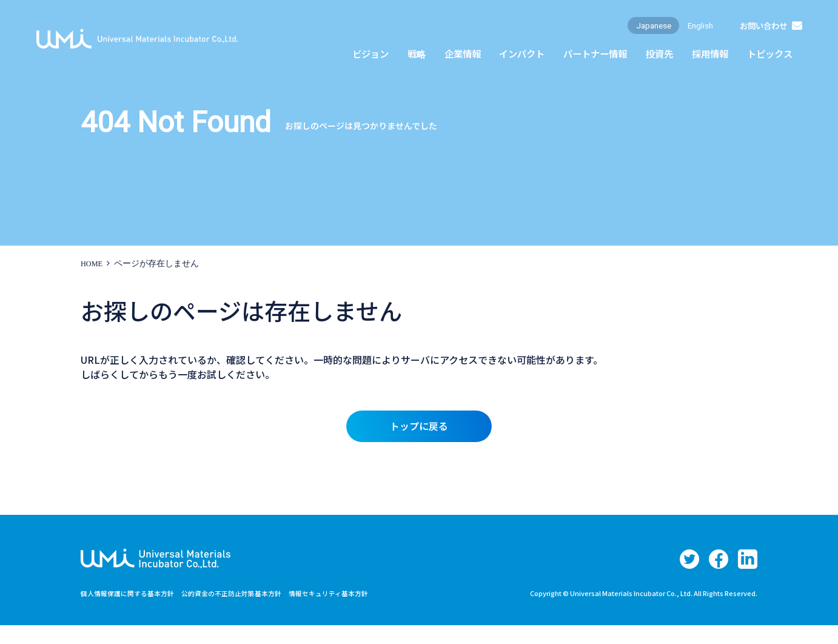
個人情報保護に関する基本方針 (132, 612)
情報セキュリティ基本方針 (350, 612)
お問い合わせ (761, 33)
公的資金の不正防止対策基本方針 (244, 612)
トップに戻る (419, 428)
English (694, 33)
